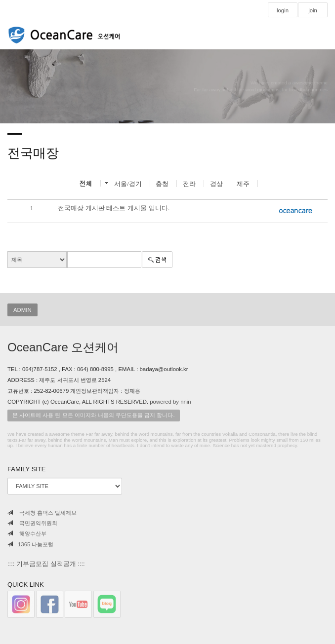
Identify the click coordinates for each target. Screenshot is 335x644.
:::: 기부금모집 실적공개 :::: (46, 564)
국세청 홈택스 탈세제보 (42, 513)
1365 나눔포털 (30, 544)
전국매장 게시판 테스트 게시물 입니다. (114, 208)
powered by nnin (170, 402)
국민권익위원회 (32, 523)
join (313, 10)
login (283, 10)
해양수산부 (27, 533)
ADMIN (22, 310)
